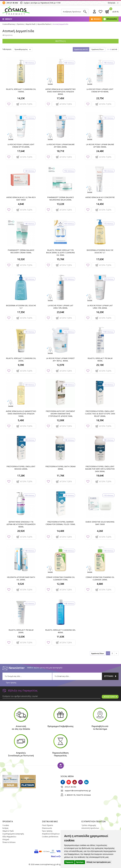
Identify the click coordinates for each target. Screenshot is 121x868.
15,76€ (60, 259)
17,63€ (100, 259)
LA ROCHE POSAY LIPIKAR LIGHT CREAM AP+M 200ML (21, 146)
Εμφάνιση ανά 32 (81, 49)
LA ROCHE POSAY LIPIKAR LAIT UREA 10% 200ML (100, 307)
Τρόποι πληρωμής (89, 825)
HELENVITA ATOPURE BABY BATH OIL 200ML (21, 578)
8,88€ (100, 584)
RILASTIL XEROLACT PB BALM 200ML (21, 631)
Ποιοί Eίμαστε (48, 825)
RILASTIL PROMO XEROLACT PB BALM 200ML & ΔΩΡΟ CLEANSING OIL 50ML (60, 253)
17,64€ (21, 151)
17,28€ (21, 476)
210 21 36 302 (12, 3)
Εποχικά (6, 839)
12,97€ (60, 365)
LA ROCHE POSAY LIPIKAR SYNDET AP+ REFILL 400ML (60, 359)
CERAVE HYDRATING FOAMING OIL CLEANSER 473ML (60, 578)
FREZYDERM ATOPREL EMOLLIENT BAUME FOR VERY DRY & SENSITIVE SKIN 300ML (100, 469)
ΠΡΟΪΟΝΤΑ (8, 821)
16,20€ (100, 312)
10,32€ (21, 259)
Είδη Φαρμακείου (9, 837)
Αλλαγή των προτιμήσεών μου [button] (98, 862)
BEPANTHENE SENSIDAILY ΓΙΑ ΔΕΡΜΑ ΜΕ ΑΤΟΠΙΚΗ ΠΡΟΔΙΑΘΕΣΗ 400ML (21, 524)
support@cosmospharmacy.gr (78, 791)
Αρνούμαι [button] (80, 862)
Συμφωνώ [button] (69, 862)
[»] (116, 653)
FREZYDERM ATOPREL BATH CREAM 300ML (60, 468)
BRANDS (97, 19)
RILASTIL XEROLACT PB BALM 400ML (100, 359)
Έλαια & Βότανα (9, 842)
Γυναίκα (6, 825)
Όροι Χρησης (11, 683)
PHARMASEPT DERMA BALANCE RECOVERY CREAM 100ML (21, 251)
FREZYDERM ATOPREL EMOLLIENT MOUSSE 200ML (21, 468)
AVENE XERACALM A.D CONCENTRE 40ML (100, 199)
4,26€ (100, 531)
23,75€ (100, 98)
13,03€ (21, 637)
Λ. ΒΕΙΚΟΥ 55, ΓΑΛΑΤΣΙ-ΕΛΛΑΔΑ (78, 795)
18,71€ (60, 151)
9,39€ (21, 365)
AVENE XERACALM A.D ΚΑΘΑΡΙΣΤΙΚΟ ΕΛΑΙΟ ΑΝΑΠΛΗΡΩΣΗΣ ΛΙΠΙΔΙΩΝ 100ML (21, 414)
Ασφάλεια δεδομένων (51, 834)
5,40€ (21, 420)
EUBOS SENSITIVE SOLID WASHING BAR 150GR (100, 523)
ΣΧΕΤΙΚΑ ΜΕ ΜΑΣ (50, 821)
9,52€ (21, 584)
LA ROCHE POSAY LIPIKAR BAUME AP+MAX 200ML (60, 146)
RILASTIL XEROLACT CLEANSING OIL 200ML (21, 359)
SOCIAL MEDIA (67, 776)
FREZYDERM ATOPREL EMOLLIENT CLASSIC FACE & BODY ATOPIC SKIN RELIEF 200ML (100, 414)
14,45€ (100, 204)
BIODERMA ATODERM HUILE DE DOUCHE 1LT (100, 251)
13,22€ (60, 204)
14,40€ (60, 531)
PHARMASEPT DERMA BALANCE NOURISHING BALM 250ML (60, 199)
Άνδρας (5, 828)
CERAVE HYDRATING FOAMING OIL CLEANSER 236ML (100, 578)
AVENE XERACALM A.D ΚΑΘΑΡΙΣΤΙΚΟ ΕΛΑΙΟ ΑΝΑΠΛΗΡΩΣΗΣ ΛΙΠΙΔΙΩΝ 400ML (60, 92)
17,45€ (60, 98)
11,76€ (60, 476)
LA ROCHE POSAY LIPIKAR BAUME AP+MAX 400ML (100, 146)
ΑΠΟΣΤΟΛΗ (110, 697)
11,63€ (60, 637)
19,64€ (100, 476)
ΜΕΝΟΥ (7, 19)
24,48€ (100, 151)
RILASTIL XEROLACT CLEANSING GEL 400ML (60, 631)
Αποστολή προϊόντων (90, 828)
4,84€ (21, 204)
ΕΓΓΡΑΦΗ (110, 676)
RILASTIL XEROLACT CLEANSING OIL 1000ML (21, 90)
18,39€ (100, 420)
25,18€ (100, 365)
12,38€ (60, 584)
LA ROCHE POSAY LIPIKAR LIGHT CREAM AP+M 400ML (100, 90)
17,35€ (21, 312)
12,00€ (60, 420)
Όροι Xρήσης (47, 831)
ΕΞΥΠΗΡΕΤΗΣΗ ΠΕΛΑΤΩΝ (93, 821)
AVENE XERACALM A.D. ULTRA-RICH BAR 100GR (21, 199)
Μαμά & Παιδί (8, 831)
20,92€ (21, 531)
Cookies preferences (50, 837)
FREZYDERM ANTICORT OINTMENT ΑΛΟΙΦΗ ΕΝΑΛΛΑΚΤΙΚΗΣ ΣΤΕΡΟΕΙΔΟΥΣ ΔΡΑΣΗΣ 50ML (60, 414)
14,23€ (21, 98)
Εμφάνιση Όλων (98, 49)
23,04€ (60, 312)
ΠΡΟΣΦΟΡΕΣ (112, 19)
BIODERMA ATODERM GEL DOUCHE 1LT (21, 307)
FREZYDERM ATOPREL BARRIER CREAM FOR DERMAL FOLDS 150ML (60, 523)
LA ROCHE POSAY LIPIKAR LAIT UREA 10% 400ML (60, 307)
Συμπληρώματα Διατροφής (13, 834)
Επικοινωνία (47, 828)
